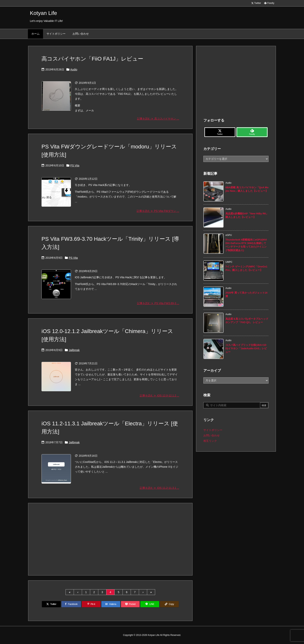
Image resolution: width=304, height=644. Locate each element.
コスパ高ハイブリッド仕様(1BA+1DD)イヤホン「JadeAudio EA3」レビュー (246, 348)
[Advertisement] (110, 539)
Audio (74, 69)
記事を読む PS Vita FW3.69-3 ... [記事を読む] (158, 303)
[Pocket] (130, 604)
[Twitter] (51, 604)
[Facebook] (71, 604)
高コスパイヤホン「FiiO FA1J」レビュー (92, 59)
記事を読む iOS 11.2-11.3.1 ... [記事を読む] (159, 488)
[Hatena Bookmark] (111, 604)
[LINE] (150, 604)
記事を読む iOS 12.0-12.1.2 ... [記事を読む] (159, 396)
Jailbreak (74, 350)
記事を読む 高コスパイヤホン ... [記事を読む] (158, 119)
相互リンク (210, 441)
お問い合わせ (212, 435)
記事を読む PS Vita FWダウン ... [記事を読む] (158, 211)
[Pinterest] (91, 604)
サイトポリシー (213, 430)
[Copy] (169, 604)
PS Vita (75, 165)
